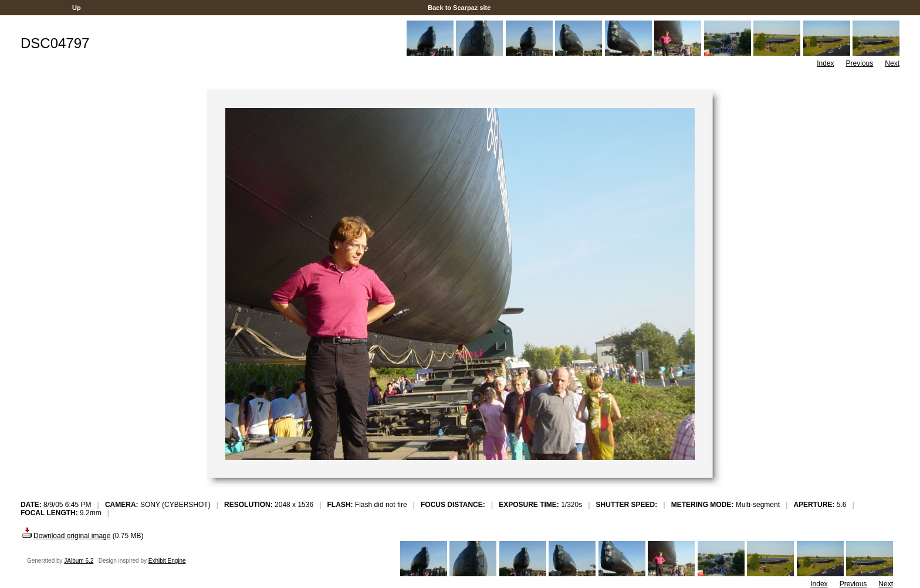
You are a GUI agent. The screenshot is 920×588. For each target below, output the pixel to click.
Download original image (65, 536)
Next (892, 63)
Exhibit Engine (167, 561)
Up (77, 8)
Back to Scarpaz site (459, 8)
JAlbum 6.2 (79, 561)
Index (825, 63)
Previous (860, 63)
